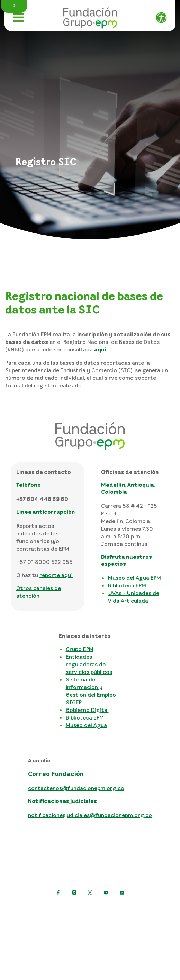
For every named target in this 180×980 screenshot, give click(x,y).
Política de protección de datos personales (90, 909)
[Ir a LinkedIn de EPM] (122, 892)
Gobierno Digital (87, 710)
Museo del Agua (86, 725)
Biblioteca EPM (127, 585)
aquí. (101, 349)
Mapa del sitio (90, 931)
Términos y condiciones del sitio (90, 920)
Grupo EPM (80, 649)
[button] (14, 6)
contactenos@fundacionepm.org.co (76, 788)
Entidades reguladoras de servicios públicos (89, 664)
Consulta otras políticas (90, 942)
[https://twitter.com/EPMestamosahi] (90, 892)
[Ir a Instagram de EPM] (74, 892)
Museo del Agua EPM (134, 578)
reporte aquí (56, 575)
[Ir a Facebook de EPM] (58, 892)
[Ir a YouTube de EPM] (106, 892)
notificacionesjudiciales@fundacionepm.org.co (90, 815)
